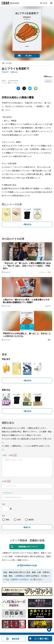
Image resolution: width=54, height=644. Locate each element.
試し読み (29, 56)
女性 (19, 520)
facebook (18, 88)
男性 (8, 520)
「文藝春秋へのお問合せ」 (20, 579)
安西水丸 (14, 72)
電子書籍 (9, 63)
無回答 (31, 520)
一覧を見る (27, 224)
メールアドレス (7, 493)
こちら (26, 446)
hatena (30, 88)
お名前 (4, 481)
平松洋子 (5, 72)
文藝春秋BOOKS (10, 3)
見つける (44, 3)
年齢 (3, 504)
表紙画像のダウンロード (28, 547)
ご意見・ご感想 (7, 455)
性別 (3, 516)
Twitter (24, 88)
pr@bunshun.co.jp (27, 565)
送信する (27, 527)
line (36, 88)
